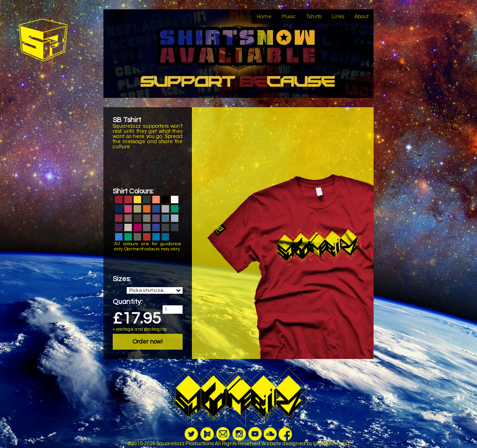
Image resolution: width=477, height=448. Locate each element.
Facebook (286, 440)
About (361, 17)
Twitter (191, 440)
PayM (207, 440)
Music (289, 17)
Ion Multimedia (331, 444)
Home (264, 17)
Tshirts (314, 17)
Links (338, 17)
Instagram (239, 440)
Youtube (255, 440)
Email (223, 440)
